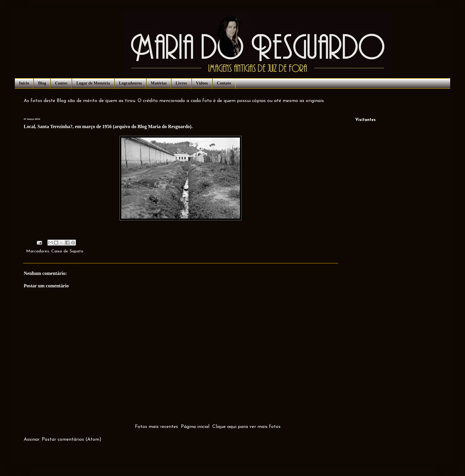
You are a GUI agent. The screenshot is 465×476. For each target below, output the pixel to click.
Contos (61, 83)
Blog (42, 83)
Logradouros (130, 83)
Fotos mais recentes (156, 427)
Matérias (159, 83)
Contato (224, 83)
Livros (181, 83)
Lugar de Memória (93, 83)
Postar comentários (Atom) (72, 440)
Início (24, 83)
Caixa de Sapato (67, 251)
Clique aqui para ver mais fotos (246, 427)
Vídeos (202, 83)
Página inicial (195, 427)
